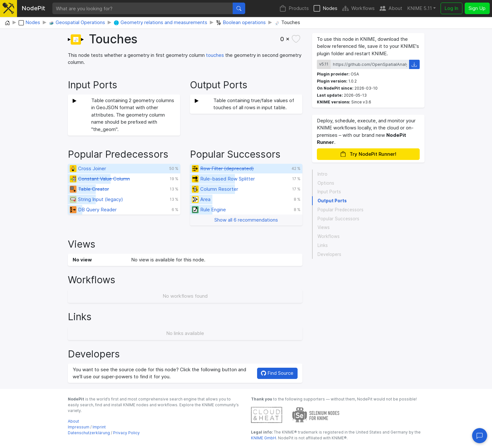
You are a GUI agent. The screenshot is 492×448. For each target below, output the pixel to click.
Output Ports (332, 201)
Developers (329, 254)
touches (215, 55)
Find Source (277, 373)
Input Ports (329, 192)
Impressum (79, 427)
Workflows (358, 9)
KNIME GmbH (264, 438)
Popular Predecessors (340, 210)
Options (326, 183)
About (391, 9)
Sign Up (477, 8)
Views (324, 227)
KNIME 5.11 (420, 8)
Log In (451, 8)
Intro (322, 174)
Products (294, 9)
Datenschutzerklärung (89, 433)
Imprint (99, 427)
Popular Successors (338, 219)
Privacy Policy (126, 433)
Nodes (326, 9)
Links (323, 245)
